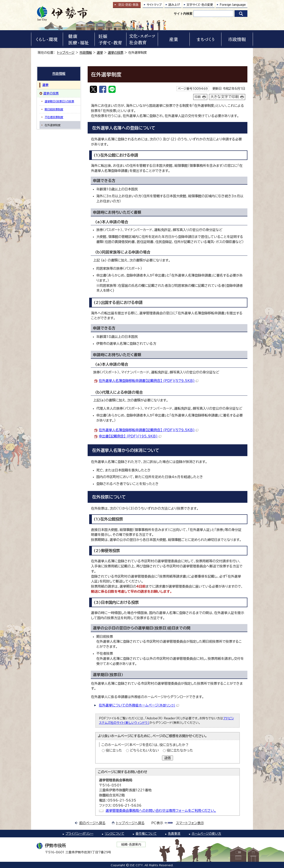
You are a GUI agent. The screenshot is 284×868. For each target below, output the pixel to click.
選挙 (100, 53)
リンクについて (114, 834)
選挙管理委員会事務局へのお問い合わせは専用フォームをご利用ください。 (161, 811)
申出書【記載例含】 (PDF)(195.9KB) (130, 436)
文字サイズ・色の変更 (200, 5)
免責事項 (174, 834)
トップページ (66, 53)
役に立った (114, 750)
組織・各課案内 (131, 844)
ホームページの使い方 (206, 834)
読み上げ (174, 5)
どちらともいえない (144, 750)
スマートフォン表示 (190, 823)
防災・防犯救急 (128, 5)
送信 (168, 758)
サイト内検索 (183, 14)
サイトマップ (154, 5)
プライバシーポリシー (79, 834)
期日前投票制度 (54, 109)
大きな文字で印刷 (225, 97)
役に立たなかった (180, 750)
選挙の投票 (116, 53)
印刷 (198, 97)
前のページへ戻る (92, 823)
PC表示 (157, 823)
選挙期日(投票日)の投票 (59, 101)
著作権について (146, 834)
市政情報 (86, 53)
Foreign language (233, 5)
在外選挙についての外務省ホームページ (139, 705)
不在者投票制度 (54, 117)
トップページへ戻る (130, 823)
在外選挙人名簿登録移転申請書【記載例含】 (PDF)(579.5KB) (149, 381)
